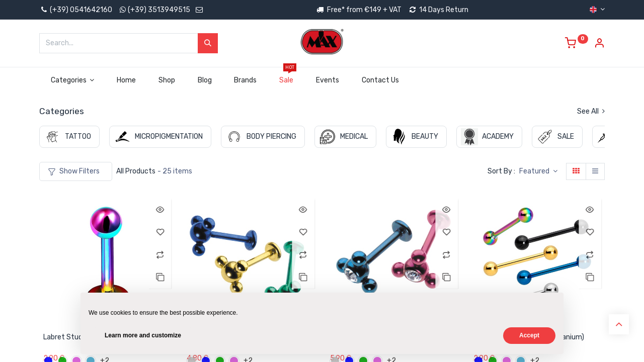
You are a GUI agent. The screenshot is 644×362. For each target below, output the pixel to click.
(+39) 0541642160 (76, 10)
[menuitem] (127, 80)
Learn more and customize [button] (143, 335)
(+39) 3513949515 (159, 10)
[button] (538, 171)
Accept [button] (529, 335)
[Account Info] (599, 44)
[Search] (208, 43)
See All (591, 111)
